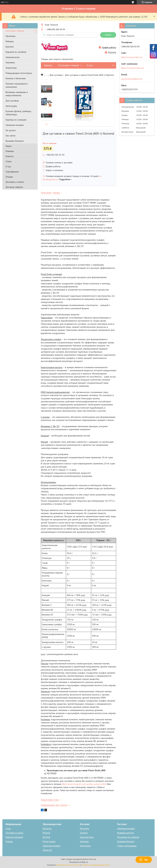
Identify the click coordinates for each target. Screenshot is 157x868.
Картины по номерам (16, 120)
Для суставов (12, 101)
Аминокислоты (13, 57)
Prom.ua (92, 859)
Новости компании (14, 837)
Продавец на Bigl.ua (78, 862)
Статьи (9, 161)
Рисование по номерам (128, 837)
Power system (49, 841)
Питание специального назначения (17, 85)
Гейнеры (10, 41)
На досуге (11, 130)
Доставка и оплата (15, 182)
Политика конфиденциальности (96, 865)
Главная (48, 65)
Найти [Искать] (108, 35)
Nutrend (46, 833)
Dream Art (47, 850)
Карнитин (84, 841)
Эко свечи (10, 136)
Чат (144, 860)
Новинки (10, 151)
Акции (8, 146)
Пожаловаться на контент (68, 865)
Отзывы (9, 177)
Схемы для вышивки (127, 846)
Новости (10, 156)
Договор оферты (14, 187)
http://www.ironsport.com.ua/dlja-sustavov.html (84, 784)
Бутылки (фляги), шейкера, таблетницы (19, 113)
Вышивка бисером (15, 141)
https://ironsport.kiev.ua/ (133, 68)
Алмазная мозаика (15, 125)
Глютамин (10, 63)
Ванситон (47, 828)
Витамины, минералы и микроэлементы (17, 94)
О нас (8, 167)
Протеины (10, 36)
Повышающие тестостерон (19, 73)
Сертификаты (12, 172)
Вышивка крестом (126, 833)
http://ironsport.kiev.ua (132, 57)
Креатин (10, 47)
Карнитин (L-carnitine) (16, 52)
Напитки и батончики (16, 78)
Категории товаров (15, 31)
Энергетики (11, 68)
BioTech (46, 837)
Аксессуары (11, 106)
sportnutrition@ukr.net (132, 79)
